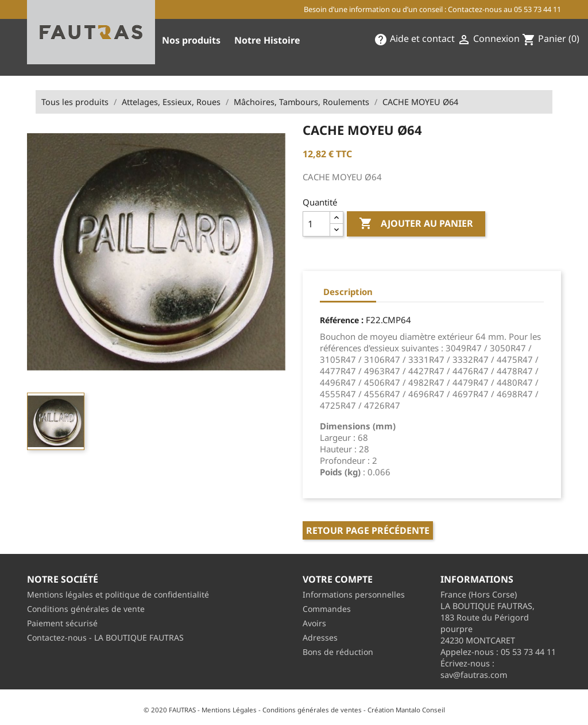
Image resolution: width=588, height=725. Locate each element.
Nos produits (191, 40)
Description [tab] (348, 292)
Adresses (320, 637)
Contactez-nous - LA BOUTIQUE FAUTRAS (105, 637)
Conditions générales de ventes (312, 710)
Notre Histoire (267, 40)
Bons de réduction (338, 652)
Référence (339, 320)
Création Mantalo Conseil (406, 710)
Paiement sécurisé (62, 623)
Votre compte (338, 579)
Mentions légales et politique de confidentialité (118, 594)
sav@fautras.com (474, 675)
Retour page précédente (368, 530)
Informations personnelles (354, 594)
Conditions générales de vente (86, 609)
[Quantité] (316, 224)
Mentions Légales (229, 710)
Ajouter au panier (416, 224)
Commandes (327, 609)
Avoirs (314, 623)
